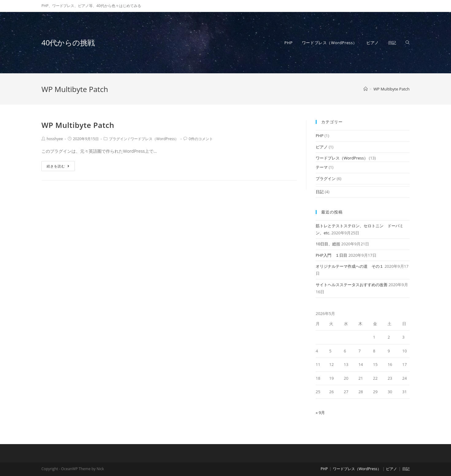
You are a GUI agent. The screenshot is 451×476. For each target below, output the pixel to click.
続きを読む (58, 166)
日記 (320, 192)
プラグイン (118, 139)
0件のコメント (201, 139)
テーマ (322, 167)
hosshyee (55, 139)
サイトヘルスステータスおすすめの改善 (352, 285)
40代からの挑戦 (68, 42)
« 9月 (320, 413)
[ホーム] (366, 89)
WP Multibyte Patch (78, 125)
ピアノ (322, 147)
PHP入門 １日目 (332, 255)
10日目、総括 (328, 244)
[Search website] (408, 43)
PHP (320, 136)
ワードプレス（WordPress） (154, 139)
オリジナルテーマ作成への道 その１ (350, 266)
